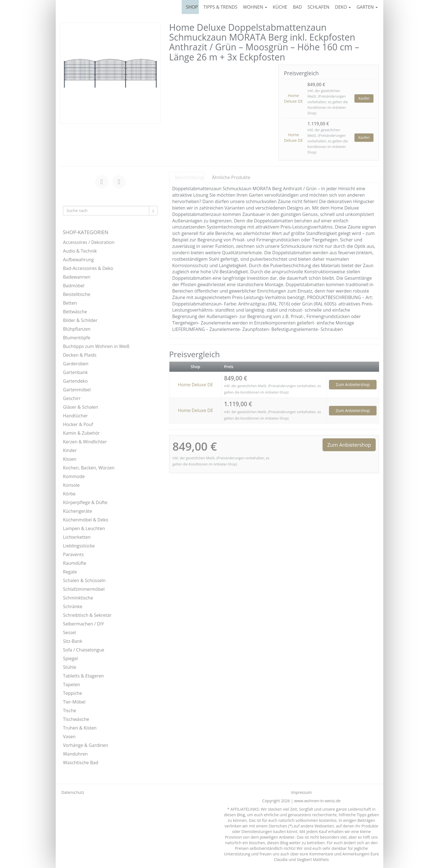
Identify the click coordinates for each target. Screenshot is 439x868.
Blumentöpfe (77, 338)
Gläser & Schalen (81, 407)
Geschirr (72, 398)
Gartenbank (75, 372)
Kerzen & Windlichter (85, 442)
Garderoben (76, 364)
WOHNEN (255, 7)
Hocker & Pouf (78, 424)
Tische (70, 711)
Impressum (302, 792)
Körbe (69, 494)
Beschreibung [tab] (189, 177)
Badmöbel (74, 286)
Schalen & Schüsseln (84, 580)
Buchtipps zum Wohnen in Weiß (96, 346)
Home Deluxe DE (294, 98)
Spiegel (70, 658)
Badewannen (77, 277)
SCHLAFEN (318, 7)
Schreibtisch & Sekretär (87, 615)
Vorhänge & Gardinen (86, 745)
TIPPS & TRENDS (220, 7)
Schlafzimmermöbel (84, 589)
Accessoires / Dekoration (89, 242)
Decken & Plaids (80, 355)
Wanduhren (75, 754)
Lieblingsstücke (79, 546)
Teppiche (73, 693)
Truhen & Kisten (80, 728)
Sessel (69, 632)
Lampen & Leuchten (84, 528)
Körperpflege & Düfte (85, 502)
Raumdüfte (75, 563)
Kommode (74, 476)
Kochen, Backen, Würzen (89, 468)
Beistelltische (77, 294)
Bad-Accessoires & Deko (88, 268)
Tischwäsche (76, 719)
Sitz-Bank (73, 641)
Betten (70, 303)
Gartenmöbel (77, 390)
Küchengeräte (78, 511)
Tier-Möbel (74, 702)
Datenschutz (73, 792)
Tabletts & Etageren (83, 676)
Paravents (73, 554)
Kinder (70, 450)
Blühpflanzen (77, 329)
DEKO (343, 7)
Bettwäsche (75, 312)
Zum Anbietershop (353, 384)
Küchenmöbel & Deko (86, 520)
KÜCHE (280, 7)
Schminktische (78, 598)
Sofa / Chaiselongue (84, 650)
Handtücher (75, 416)
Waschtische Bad (81, 763)
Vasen (69, 737)
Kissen (70, 459)
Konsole (71, 485)
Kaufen (364, 98)
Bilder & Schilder (80, 320)
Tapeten (72, 684)
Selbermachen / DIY (83, 624)
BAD (297, 7)
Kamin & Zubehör (81, 433)
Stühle (70, 667)
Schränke (73, 606)
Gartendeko (75, 381)
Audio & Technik (80, 251)
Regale (70, 572)
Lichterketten (77, 537)
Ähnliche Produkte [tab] (231, 177)
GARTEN (367, 7)
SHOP (192, 7)
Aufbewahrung (78, 260)
